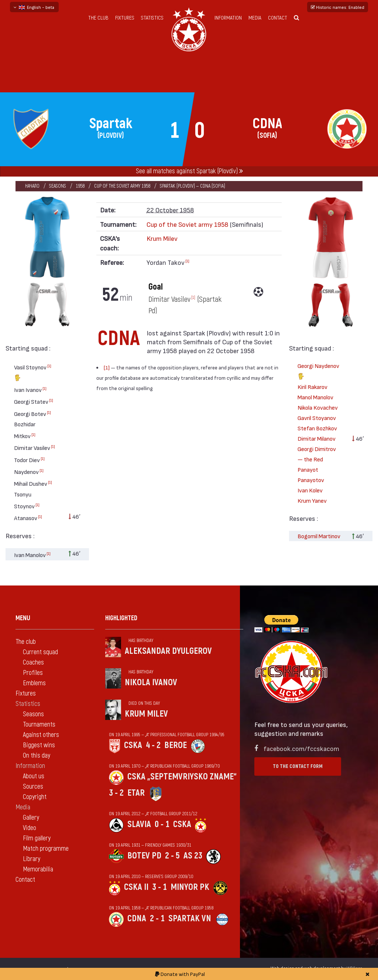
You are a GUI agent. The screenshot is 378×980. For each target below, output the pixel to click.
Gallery (31, 818)
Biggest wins (39, 745)
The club (98, 18)
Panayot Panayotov (311, 474)
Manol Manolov (315, 397)
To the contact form (298, 766)
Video (30, 828)
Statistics (152, 18)
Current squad (40, 652)
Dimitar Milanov (317, 438)
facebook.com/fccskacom (301, 748)
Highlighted (121, 618)
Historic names (338, 7)
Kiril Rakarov (312, 387)
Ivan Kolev (310, 490)
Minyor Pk (190, 887)
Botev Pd (144, 856)
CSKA (133, 745)
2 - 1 (157, 918)
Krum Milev (162, 238)
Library (32, 859)
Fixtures (125, 18)
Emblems (34, 683)
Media (255, 18)
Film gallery (37, 838)
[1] (49, 366)
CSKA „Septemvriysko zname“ (182, 777)
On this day (37, 756)
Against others (41, 735)
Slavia (139, 824)
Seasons (58, 186)
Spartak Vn (190, 918)
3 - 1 (159, 887)
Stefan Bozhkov (317, 428)
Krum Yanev (312, 500)
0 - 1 (162, 824)
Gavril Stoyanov (317, 418)
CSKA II (136, 887)
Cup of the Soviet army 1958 (122, 186)
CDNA (137, 918)
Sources (33, 787)
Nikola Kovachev (318, 407)
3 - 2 (116, 793)
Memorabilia (38, 869)
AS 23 (193, 856)
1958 (80, 186)
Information (228, 18)
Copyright (35, 797)
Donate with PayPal (180, 974)
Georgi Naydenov (318, 372)
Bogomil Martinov (319, 536)
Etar (136, 793)
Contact (278, 18)
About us (34, 776)
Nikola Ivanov (151, 682)
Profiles (33, 673)
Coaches (33, 663)
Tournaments (39, 725)
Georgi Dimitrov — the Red (317, 454)
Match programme (46, 849)
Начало (32, 186)
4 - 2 (153, 745)
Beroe (176, 745)
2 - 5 (172, 856)
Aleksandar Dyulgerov (168, 651)
